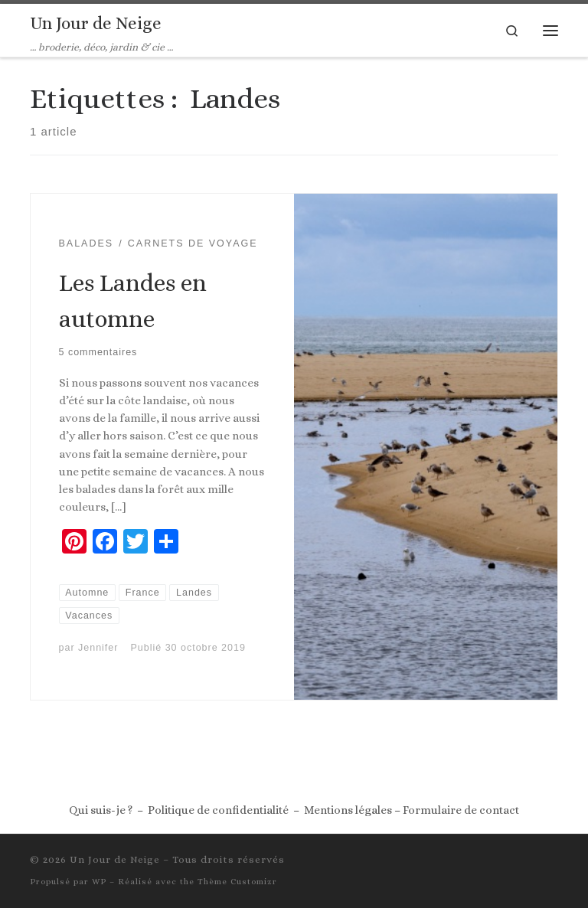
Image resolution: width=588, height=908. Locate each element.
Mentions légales (348, 810)
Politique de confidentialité (218, 810)
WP (99, 882)
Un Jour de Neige (115, 859)
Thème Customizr (237, 882)
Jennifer (98, 648)
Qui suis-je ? (101, 810)
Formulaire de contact (461, 810)
